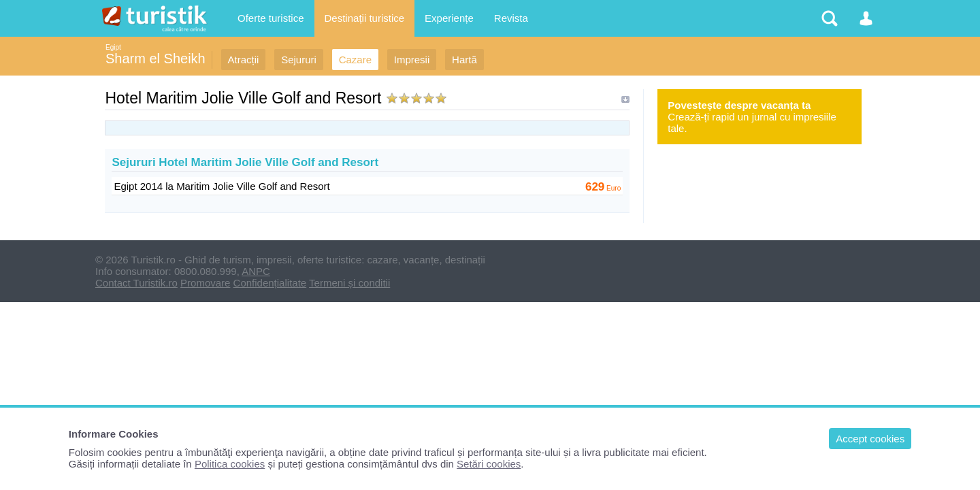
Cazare (355, 60)
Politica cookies (230, 464)
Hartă (464, 60)
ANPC (256, 271)
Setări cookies (489, 464)
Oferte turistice (271, 18)
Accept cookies (870, 439)
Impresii (412, 60)
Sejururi (299, 60)
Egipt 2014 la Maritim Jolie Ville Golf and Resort (222, 186)
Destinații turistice (365, 18)
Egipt (113, 47)
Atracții (244, 60)
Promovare (205, 283)
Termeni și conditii (349, 283)
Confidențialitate (270, 283)
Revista (511, 18)
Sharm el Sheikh (156, 59)
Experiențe (449, 18)
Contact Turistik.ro (136, 283)
